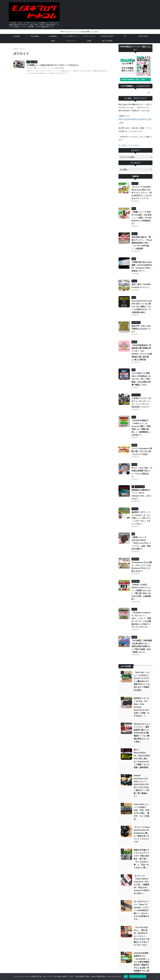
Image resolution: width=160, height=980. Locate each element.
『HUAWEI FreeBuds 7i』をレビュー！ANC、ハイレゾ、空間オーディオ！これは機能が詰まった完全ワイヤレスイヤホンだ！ (142, 545)
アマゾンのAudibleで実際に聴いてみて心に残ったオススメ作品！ (142, 407)
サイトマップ (55, 955)
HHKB (53, 41)
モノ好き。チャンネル (127, 141)
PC (125, 36)
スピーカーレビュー (89, 36)
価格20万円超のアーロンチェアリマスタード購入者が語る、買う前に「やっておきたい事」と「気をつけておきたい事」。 (142, 754)
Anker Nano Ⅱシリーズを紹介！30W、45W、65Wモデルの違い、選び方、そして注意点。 (142, 711)
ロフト (57, 68)
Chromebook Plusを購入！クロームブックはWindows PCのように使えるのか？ (142, 504)
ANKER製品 (53, 36)
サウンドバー (71, 41)
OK (126, 976)
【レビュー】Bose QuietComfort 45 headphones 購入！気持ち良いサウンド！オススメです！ (142, 731)
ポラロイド (51, 68)
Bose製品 (17, 36)
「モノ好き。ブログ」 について (99, 955)
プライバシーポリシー (80, 955)
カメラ (44, 68)
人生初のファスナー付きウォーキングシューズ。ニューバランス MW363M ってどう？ (142, 365)
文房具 (89, 41)
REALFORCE (143, 36)
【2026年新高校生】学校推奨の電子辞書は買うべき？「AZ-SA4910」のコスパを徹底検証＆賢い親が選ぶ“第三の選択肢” (141, 324)
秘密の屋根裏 (64, 68)
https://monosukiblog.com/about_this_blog (134, 119)
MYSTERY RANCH (107, 36)
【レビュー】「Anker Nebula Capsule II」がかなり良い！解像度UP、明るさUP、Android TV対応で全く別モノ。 (142, 780)
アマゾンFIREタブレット (71, 36)
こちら (130, 127)
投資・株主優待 (107, 41)
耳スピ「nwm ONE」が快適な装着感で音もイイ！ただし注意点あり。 (142, 425)
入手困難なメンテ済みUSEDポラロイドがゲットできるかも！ (57, 65)
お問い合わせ (66, 955)
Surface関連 (35, 36)
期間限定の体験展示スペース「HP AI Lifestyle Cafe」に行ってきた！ (142, 444)
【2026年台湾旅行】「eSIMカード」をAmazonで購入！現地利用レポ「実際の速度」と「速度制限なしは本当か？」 (142, 386)
